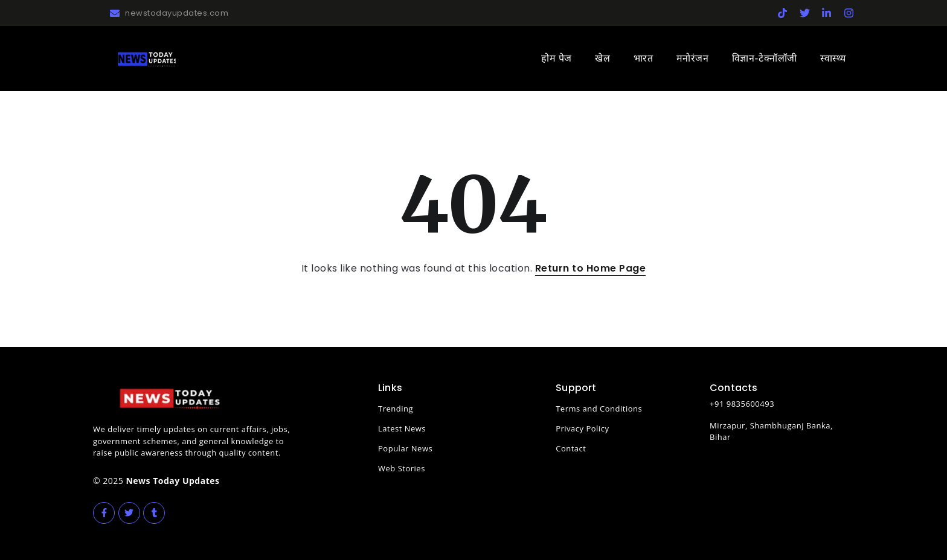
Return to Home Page (591, 268)
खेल (602, 58)
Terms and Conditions (599, 409)
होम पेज (557, 58)
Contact (571, 448)
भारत (644, 58)
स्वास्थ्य (833, 58)
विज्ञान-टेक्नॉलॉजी (765, 58)
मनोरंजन (693, 58)
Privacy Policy (582, 428)
